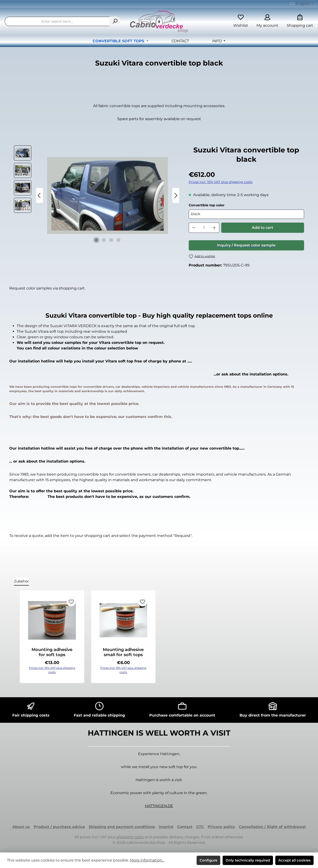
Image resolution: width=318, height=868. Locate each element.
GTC (200, 827)
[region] (97, 195)
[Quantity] (204, 228)
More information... (147, 860)
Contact (185, 827)
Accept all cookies (294, 860)
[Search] (115, 21)
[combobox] (57, 21)
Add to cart (263, 228)
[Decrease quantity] (194, 228)
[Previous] (39, 196)
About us (21, 827)
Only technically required (248, 860)
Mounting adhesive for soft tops (52, 652)
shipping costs (130, 837)
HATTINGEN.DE (159, 806)
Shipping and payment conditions (122, 827)
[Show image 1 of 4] (96, 240)
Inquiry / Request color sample (246, 245)
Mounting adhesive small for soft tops (123, 652)
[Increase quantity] (214, 228)
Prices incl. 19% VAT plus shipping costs (221, 182)
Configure (208, 860)
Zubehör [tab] (21, 581)
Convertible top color (207, 205)
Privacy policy (221, 827)
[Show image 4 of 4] (119, 240)
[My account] (267, 21)
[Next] (176, 196)
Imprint (166, 827)
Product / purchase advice (59, 827)
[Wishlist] (241, 21)
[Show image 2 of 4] (104, 240)
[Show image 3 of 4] (111, 240)
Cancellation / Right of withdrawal (272, 827)
